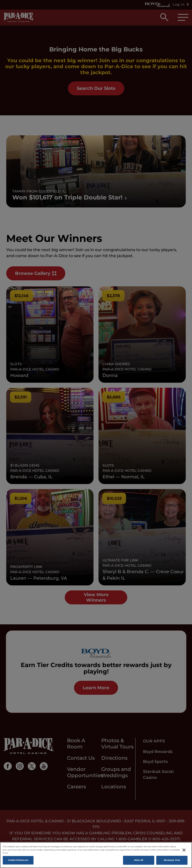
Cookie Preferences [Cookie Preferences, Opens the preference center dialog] (18, 860)
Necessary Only (172, 860)
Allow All (138, 860)
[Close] (184, 850)
